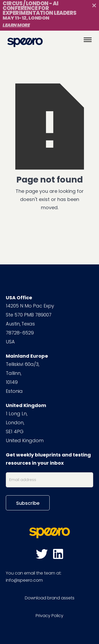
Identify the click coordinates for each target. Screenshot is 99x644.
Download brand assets (50, 598)
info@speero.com (24, 580)
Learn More (16, 25)
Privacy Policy (49, 616)
